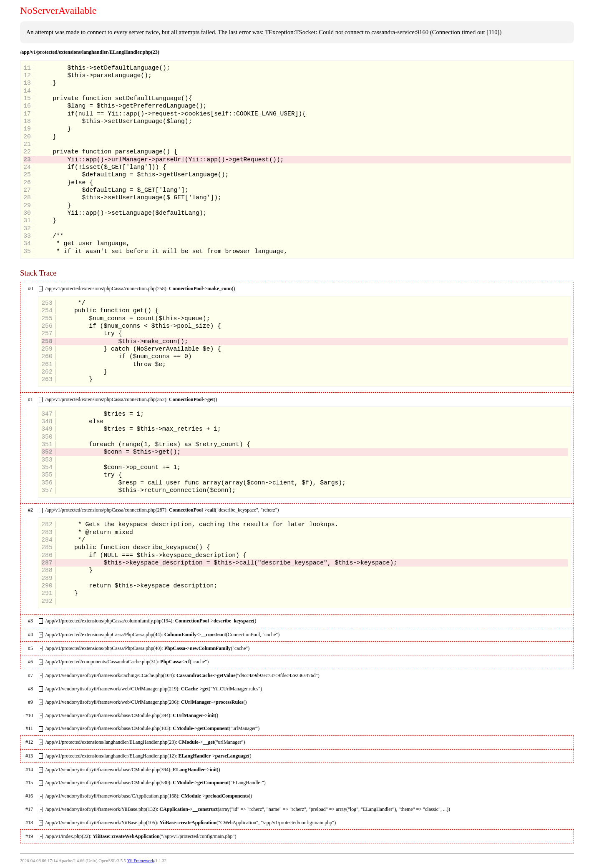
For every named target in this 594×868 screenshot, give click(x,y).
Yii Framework (141, 861)
